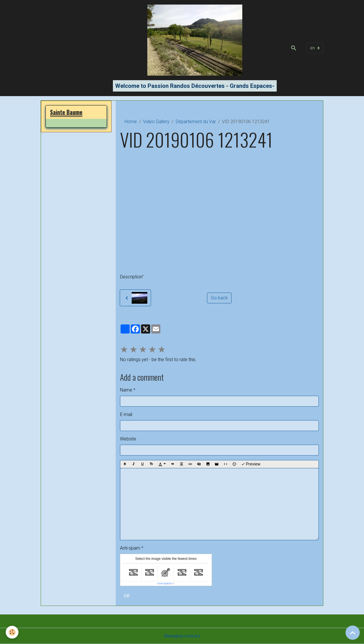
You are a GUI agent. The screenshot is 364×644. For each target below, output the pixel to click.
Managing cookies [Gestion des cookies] (182, 636)
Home (131, 122)
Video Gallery (156, 122)
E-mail (126, 414)
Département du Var (196, 122)
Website (128, 439)
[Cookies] (12, 632)
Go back (219, 298)
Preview (251, 464)
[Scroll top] (353, 633)
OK (127, 596)
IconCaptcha (165, 583)
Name (126, 390)
